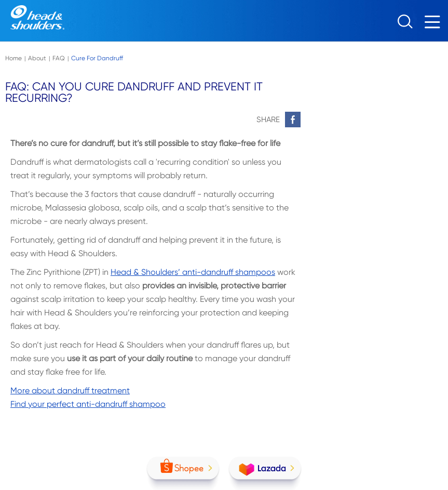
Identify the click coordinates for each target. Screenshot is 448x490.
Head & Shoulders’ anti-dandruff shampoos (193, 272)
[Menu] (435, 25)
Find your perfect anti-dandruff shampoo (88, 404)
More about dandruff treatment (70, 390)
